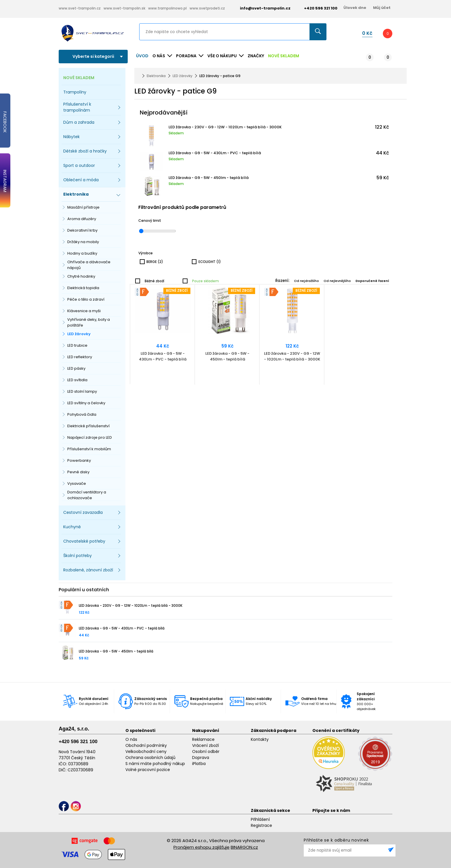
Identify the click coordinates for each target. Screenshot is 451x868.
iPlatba (199, 764)
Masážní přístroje (83, 207)
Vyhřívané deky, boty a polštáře (89, 322)
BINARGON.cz (244, 847)
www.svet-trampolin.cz (80, 8)
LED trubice (77, 345)
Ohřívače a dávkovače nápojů (89, 265)
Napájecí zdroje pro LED (90, 437)
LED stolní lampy (82, 391)
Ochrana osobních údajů (150, 758)
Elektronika (156, 76)
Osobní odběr (206, 751)
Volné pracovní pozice (148, 770)
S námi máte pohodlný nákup (155, 764)
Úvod (142, 56)
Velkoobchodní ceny (146, 751)
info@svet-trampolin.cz (261, 8)
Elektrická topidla (83, 288)
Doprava (201, 758)
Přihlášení (260, 819)
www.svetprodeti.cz (207, 8)
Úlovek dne (355, 8)
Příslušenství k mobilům (89, 449)
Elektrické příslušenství (88, 426)
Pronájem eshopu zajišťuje (201, 847)
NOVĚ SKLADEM (284, 56)
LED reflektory (80, 357)
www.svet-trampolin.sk (124, 8)
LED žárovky (79, 334)
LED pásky (76, 368)
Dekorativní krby (82, 230)
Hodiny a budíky (82, 253)
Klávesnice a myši (84, 311)
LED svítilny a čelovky (86, 403)
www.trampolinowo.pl (167, 8)
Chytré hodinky (81, 276)
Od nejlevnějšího (337, 281)
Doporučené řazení (372, 281)
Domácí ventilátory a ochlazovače (87, 495)
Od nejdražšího (306, 281)
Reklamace (203, 739)
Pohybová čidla (82, 414)
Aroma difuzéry (82, 219)
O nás (131, 739)
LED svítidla (77, 380)
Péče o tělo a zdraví (86, 299)
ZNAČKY (256, 56)
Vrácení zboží (206, 745)
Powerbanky (79, 460)
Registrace (261, 825)
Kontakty (260, 739)
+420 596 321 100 (78, 742)
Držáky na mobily (83, 242)
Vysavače (77, 483)
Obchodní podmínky (146, 745)
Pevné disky (78, 472)
